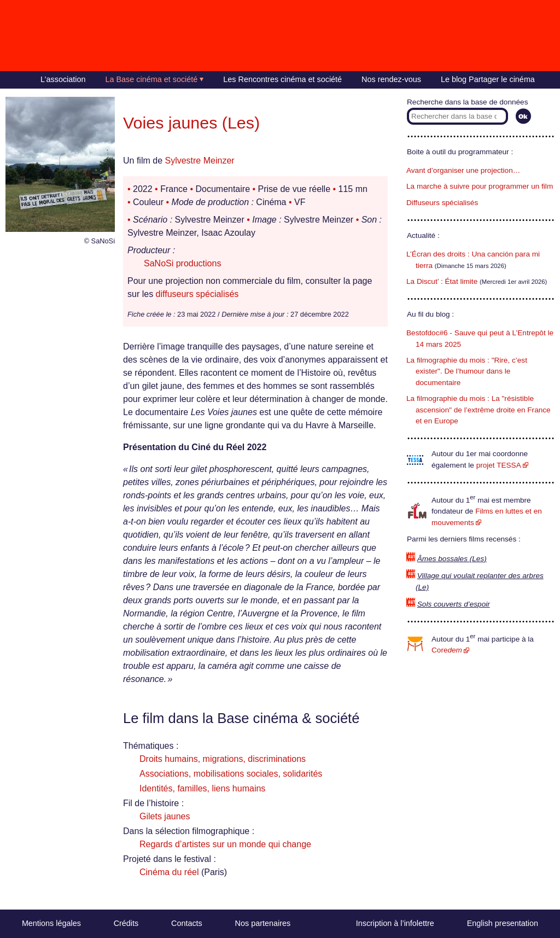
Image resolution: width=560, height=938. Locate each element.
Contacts (187, 923)
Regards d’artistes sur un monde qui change (225, 844)
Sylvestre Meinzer (199, 161)
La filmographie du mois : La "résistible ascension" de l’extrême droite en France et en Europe (479, 410)
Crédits (126, 923)
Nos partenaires (263, 923)
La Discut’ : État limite (442, 281)
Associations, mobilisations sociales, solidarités (231, 774)
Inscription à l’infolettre (395, 923)
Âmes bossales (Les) (452, 559)
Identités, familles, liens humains (202, 788)
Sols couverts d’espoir (454, 604)
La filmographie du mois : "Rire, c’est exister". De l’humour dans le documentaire (467, 371)
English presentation (503, 923)
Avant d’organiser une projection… (463, 170)
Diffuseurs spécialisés (442, 203)
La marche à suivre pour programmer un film (480, 186)
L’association (63, 79)
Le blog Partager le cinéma (488, 79)
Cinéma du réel (169, 872)
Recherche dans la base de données (467, 102)
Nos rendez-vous (391, 79)
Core (447, 650)
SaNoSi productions (182, 263)
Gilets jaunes (165, 816)
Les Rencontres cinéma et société (282, 79)
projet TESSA (499, 465)
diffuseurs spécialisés (197, 294)
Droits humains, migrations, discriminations (223, 759)
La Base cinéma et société (152, 79)
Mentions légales (51, 923)
